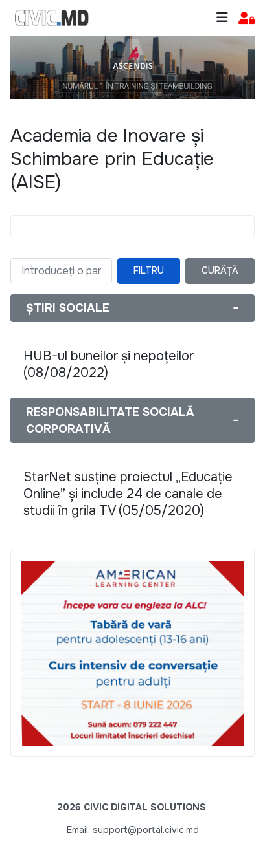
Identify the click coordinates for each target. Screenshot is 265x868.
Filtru (149, 270)
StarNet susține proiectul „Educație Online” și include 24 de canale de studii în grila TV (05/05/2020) (128, 494)
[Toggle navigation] (222, 18)
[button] (247, 18)
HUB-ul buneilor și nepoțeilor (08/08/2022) (109, 364)
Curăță (220, 270)
